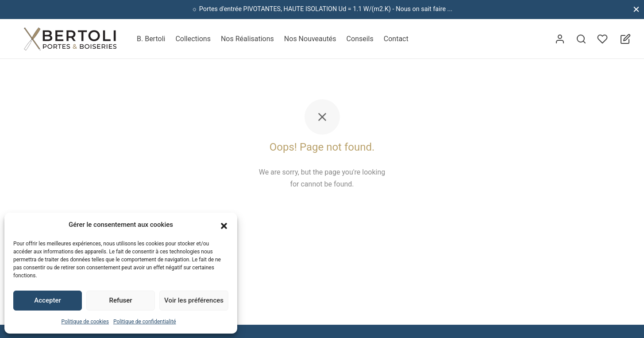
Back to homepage (322, 211)
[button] (224, 225)
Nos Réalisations (247, 39)
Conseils (360, 39)
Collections (193, 39)
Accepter (47, 300)
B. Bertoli (151, 39)
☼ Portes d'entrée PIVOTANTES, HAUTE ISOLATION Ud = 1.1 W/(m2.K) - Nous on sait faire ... (322, 9)
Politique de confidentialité (145, 322)
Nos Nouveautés (310, 39)
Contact (396, 39)
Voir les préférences (194, 300)
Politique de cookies (85, 322)
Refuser (120, 300)
